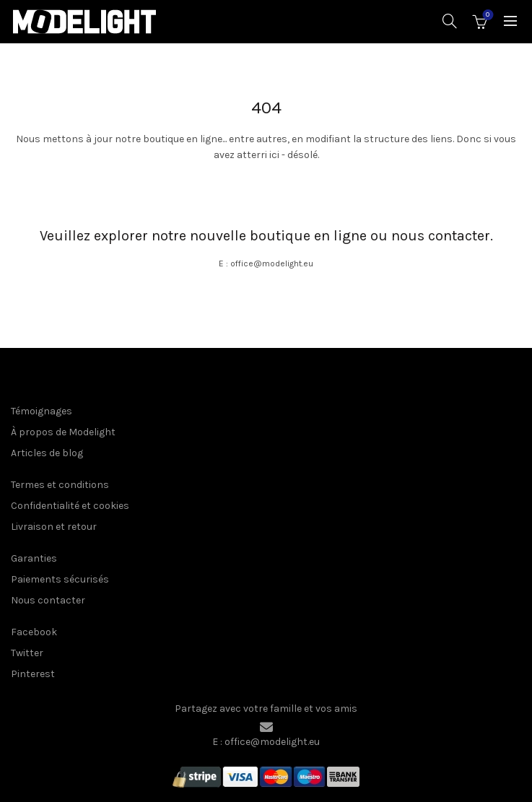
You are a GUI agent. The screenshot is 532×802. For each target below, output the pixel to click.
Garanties (34, 558)
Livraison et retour (54, 527)
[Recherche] (450, 21)
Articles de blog (47, 453)
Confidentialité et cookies (70, 506)
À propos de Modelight (63, 432)
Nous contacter (48, 600)
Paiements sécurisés (60, 579)
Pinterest (33, 674)
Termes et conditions (60, 485)
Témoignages (42, 411)
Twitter (27, 653)
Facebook (34, 632)
